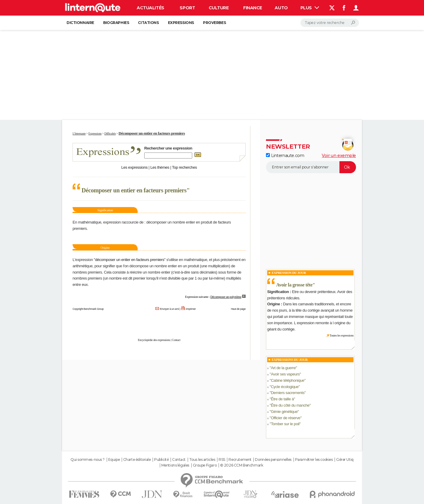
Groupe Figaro (205, 465)
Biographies (116, 23)
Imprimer (191, 309)
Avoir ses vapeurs (285, 374)
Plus (310, 8)
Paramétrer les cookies (314, 460)
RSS (222, 460)
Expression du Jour (289, 273)
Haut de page (238, 309)
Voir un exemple (339, 156)
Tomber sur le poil (285, 424)
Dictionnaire (80, 23)
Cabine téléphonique (287, 380)
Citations (148, 23)
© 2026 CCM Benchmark (242, 465)
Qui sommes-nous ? (88, 460)
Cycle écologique (285, 387)
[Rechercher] (330, 23)
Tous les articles (202, 460)
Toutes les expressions (342, 335)
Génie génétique (284, 412)
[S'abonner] (311, 167)
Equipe (114, 460)
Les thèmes (160, 167)
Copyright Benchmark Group (88, 309)
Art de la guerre (283, 368)
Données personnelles (273, 460)
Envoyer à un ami (169, 309)
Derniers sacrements (288, 393)
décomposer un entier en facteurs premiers (130, 260)
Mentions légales (175, 465)
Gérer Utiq (345, 460)
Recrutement (240, 460)
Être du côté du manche (290, 405)
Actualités (151, 8)
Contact (176, 340)
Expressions (181, 23)
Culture (219, 8)
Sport (187, 8)
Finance (253, 8)
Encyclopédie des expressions (154, 340)
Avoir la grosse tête (294, 285)
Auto (281, 8)
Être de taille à (282, 399)
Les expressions (134, 167)
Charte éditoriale (137, 460)
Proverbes (214, 23)
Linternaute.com (285, 156)
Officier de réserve (285, 418)
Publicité (161, 460)
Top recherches (185, 167)
